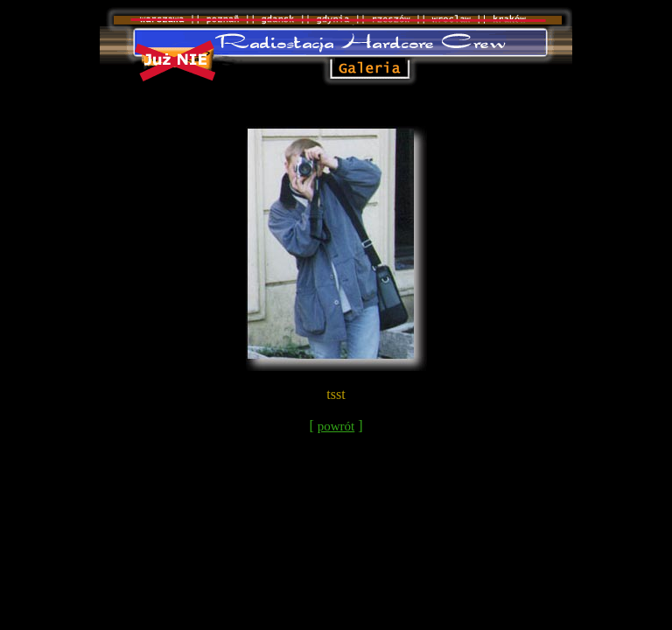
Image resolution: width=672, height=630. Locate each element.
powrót (336, 426)
